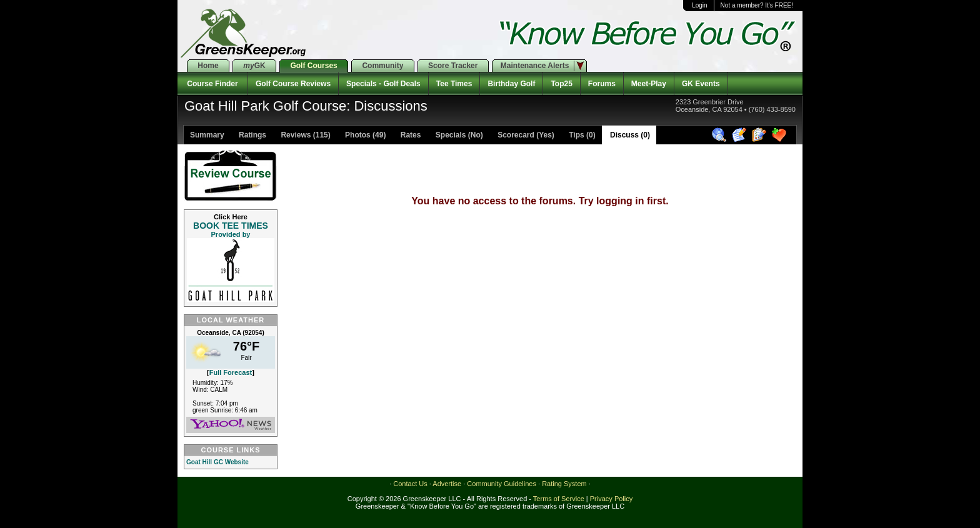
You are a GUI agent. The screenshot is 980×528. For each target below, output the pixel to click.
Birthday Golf (511, 84)
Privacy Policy (611, 499)
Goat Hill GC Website (217, 462)
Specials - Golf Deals (383, 84)
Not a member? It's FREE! (757, 5)
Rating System (564, 484)
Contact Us (410, 484)
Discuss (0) (629, 135)
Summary (207, 135)
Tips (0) (581, 135)
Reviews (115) (305, 135)
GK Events (701, 84)
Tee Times (454, 84)
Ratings (252, 135)
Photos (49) (365, 135)
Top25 (561, 84)
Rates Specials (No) (440, 135)
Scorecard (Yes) (525, 135)
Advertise (447, 484)
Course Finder (212, 84)
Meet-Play (649, 84)
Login (699, 5)
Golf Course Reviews (293, 84)
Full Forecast (231, 372)
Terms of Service (559, 499)
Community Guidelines (502, 484)
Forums (602, 84)
